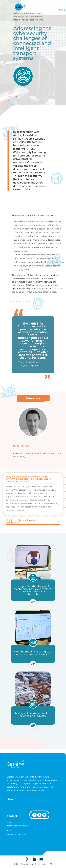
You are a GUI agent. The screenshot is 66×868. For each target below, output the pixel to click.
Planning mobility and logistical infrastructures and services (33, 653)
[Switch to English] (64, 10)
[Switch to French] (60, 10)
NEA (50, 864)
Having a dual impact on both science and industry (33, 715)
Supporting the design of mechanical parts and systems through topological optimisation (33, 590)
